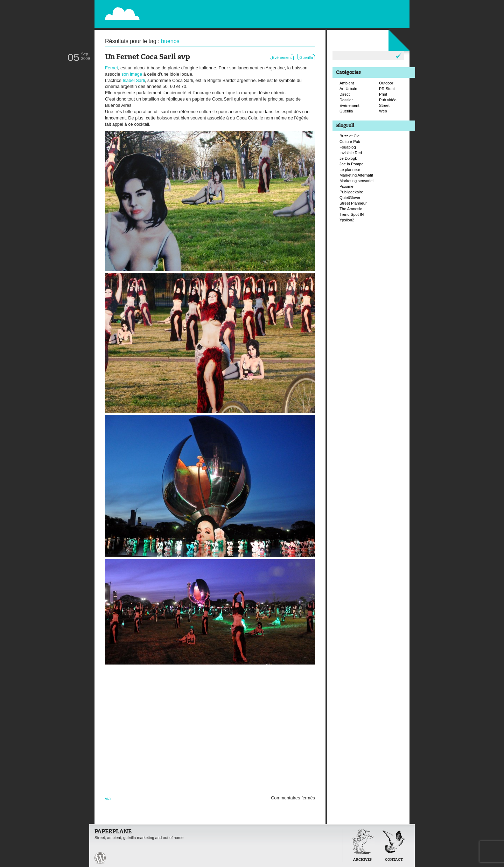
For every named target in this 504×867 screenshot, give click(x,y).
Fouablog (348, 147)
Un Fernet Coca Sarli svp (148, 57)
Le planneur (350, 170)
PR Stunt (387, 89)
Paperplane (165, 10)
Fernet (111, 68)
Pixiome (346, 186)
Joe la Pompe (351, 164)
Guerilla (306, 57)
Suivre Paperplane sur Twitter (381, 13)
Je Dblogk (348, 158)
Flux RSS (374, 6)
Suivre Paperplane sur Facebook (388, 20)
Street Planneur (353, 203)
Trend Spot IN (352, 214)
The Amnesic (351, 209)
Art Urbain (348, 89)
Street (384, 105)
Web (383, 111)
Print (383, 94)
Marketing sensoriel (356, 181)
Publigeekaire (351, 192)
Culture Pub (350, 142)
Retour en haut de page (327, 857)
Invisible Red (351, 153)
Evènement (282, 57)
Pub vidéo (388, 100)
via (108, 799)
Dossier (346, 100)
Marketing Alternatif (356, 175)
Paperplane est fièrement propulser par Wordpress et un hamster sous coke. (100, 858)
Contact (394, 860)
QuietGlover (350, 198)
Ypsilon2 (347, 220)
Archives (362, 860)
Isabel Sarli (134, 80)
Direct (345, 94)
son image (132, 74)
